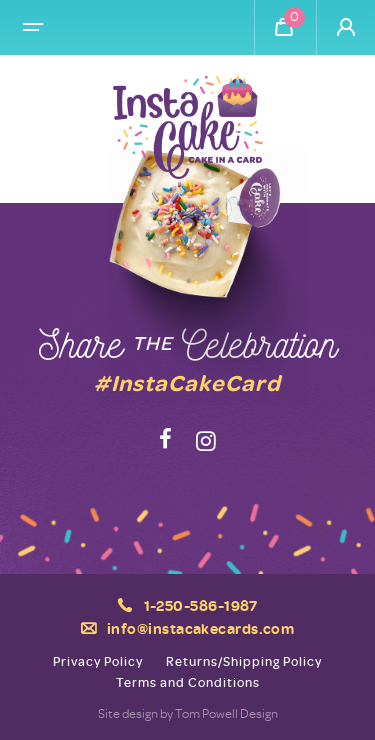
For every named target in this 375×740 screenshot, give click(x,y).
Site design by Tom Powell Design (188, 713)
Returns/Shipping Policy (244, 661)
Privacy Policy (98, 661)
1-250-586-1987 (201, 605)
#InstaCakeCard (187, 381)
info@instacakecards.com (200, 628)
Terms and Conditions (188, 682)
